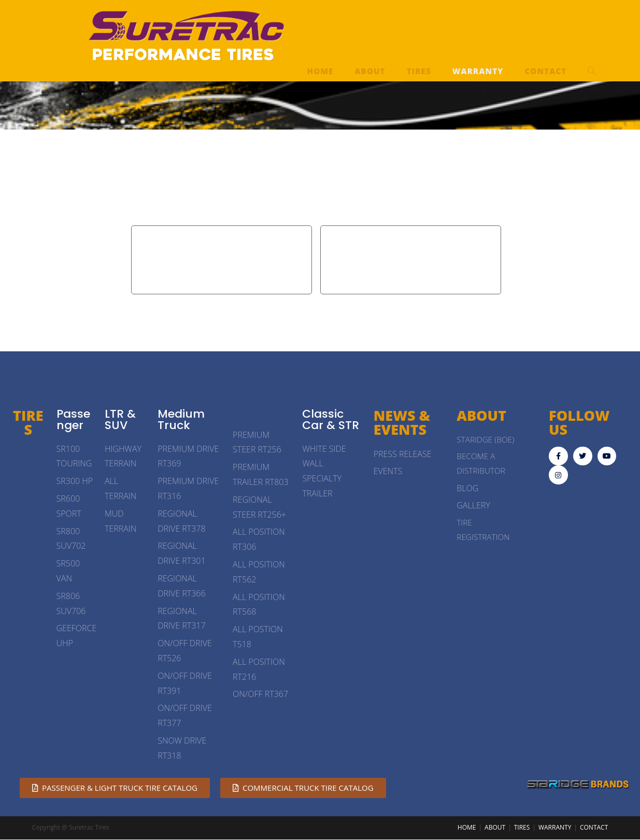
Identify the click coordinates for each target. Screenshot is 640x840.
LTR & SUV (120, 420)
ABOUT (495, 828)
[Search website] (592, 71)
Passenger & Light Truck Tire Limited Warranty (221, 259)
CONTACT (594, 828)
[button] (115, 788)
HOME (467, 828)
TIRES (28, 423)
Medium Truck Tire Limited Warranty (410, 259)
